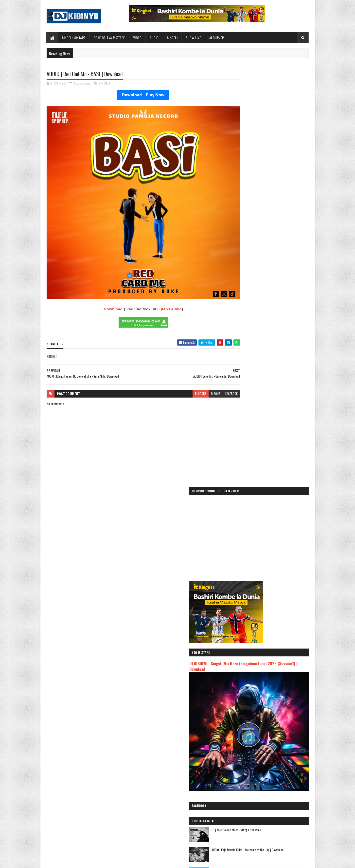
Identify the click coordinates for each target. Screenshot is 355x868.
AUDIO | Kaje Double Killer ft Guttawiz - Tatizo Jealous (265, 715)
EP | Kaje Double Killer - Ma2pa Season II (277, 371)
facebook (213, 375)
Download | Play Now (134, 95)
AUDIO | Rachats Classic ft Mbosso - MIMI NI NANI (268, 764)
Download (104, 290)
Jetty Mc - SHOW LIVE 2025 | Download (181, 796)
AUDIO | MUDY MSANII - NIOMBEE (254, 746)
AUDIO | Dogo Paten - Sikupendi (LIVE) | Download (188, 816)
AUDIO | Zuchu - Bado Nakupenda (255, 735)
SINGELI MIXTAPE (74, 38)
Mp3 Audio (162, 290)
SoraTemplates (70, 861)
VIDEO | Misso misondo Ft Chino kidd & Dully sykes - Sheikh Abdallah (279, 514)
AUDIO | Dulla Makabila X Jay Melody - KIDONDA (265, 752)
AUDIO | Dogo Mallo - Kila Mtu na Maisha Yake (264, 707)
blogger (182, 375)
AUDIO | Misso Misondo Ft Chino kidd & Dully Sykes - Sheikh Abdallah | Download (279, 534)
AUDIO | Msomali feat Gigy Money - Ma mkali (263, 729)
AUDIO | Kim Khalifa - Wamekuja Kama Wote (263, 758)
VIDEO (137, 38)
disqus (197, 375)
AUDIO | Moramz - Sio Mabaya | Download (277, 471)
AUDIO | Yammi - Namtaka (249, 741)
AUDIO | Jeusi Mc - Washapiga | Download (261, 701)
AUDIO (154, 38)
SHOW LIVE (194, 38)
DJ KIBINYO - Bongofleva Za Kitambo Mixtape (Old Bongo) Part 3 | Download (279, 454)
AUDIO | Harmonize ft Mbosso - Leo (257, 723)
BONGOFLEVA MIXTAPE (109, 38)
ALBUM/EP (217, 38)
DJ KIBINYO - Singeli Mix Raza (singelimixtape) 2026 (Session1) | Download (269, 248)
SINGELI (172, 38)
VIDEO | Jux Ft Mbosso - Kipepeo (271, 551)
